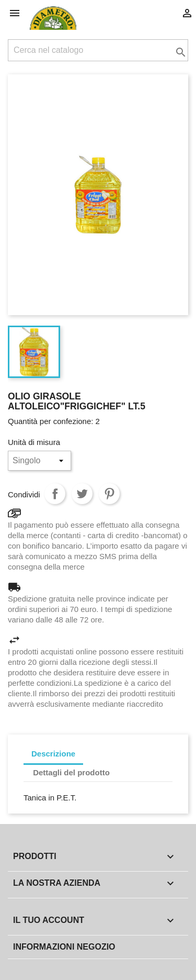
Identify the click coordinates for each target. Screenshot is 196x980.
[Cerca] (98, 50)
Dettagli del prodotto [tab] (71, 772)
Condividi (55, 494)
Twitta (82, 494)
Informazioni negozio (64, 947)
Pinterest (109, 494)
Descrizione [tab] (53, 754)
